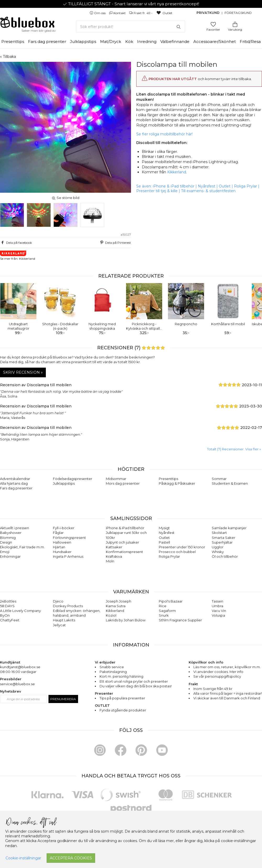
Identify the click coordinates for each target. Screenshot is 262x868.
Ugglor (218, 547)
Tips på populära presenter (122, 698)
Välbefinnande (175, 42)
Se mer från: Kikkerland (18, 256)
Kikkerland (177, 172)
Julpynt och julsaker (122, 542)
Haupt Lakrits (64, 620)
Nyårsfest (207, 186)
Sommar (219, 479)
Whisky (218, 552)
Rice (163, 606)
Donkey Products (68, 606)
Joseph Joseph (119, 601)
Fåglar (58, 533)
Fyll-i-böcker (64, 528)
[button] (256, 303)
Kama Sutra (116, 606)
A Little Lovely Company (20, 611)
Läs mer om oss (206, 667)
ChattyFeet (10, 620)
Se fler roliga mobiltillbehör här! (164, 134)
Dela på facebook (16, 242)
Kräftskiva (114, 556)
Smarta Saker (223, 538)
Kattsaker (114, 547)
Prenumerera (63, 699)
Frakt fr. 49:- (141, 13)
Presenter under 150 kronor (182, 547)
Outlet (164, 13)
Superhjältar (222, 542)
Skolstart (219, 533)
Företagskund (238, 13)
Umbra (217, 606)
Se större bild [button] (65, 198)
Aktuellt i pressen (15, 528)
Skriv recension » (23, 372)
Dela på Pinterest (115, 242)
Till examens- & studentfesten (208, 191)
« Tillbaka (8, 57)
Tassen (217, 601)
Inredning (147, 42)
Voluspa (218, 615)
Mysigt (164, 528)
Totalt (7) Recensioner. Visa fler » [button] (234, 449)
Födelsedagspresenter (73, 479)
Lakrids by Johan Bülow (126, 620)
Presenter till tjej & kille (157, 191)
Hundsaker (62, 552)
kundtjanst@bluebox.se (20, 667)
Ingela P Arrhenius (68, 556)
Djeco (58, 601)
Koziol (111, 615)
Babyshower (11, 533)
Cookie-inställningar (23, 858)
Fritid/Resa (250, 42)
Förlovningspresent (69, 538)
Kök (129, 42)
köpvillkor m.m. (248, 667)
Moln (110, 561)
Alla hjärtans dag (14, 483)
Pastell (164, 542)
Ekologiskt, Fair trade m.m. (22, 547)
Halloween (62, 542)
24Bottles (8, 601)
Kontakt (118, 13)
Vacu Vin (219, 611)
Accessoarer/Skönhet (215, 42)
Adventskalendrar (15, 479)
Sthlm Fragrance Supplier (180, 620)
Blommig (8, 538)
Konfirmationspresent (124, 552)
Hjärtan (59, 547)
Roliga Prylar (245, 186)
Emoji (5, 552)
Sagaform (167, 611)
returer (227, 667)
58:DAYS (7, 606)
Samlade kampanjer (229, 528)
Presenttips (13, 42)
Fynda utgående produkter (123, 710)
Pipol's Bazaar (171, 601)
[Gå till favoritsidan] (213, 24)
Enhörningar (10, 556)
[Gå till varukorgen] (235, 24)
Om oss (98, 13)
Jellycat (59, 625)
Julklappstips (83, 42)
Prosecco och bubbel (177, 552)
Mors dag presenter (123, 483)
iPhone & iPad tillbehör (174, 186)
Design (6, 542)
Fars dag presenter (47, 42)
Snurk (164, 615)
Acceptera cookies (71, 858)
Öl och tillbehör (225, 556)
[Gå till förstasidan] (28, 24)
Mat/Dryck (111, 42)
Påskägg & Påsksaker (177, 483)
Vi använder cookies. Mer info (218, 672)
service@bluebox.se (17, 684)
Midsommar (116, 479)
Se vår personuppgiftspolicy (217, 676)
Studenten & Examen (230, 483)
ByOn (5, 615)
